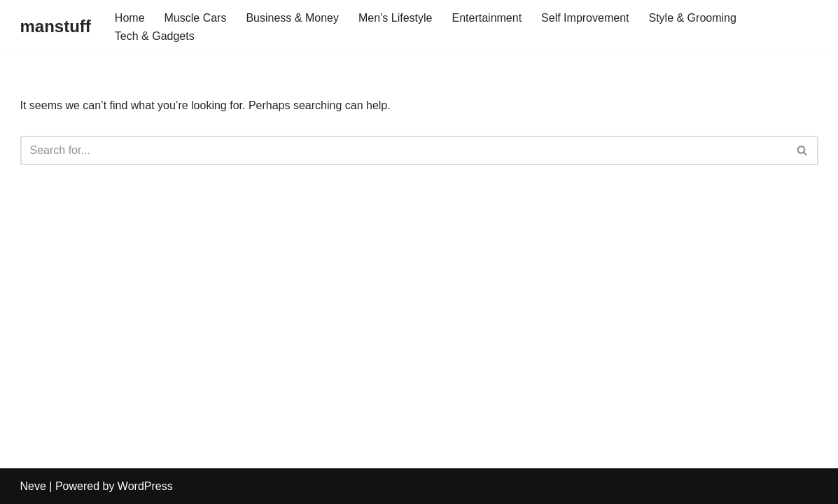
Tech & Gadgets (155, 36)
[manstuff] (56, 27)
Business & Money (292, 18)
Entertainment (487, 18)
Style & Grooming (692, 18)
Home (130, 18)
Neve (33, 486)
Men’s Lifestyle (396, 18)
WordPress (145, 486)
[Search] (404, 150)
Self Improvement (585, 18)
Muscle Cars (196, 18)
